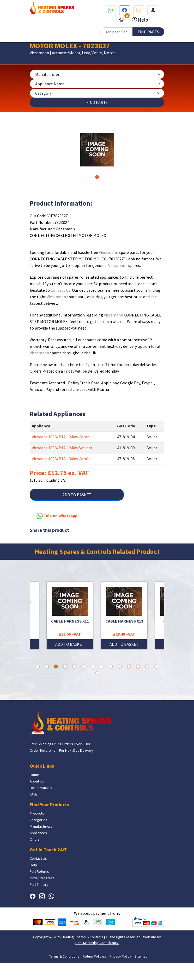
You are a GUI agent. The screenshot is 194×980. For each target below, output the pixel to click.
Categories (38, 820)
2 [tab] (47, 667)
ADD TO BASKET (77, 495)
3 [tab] (56, 667)
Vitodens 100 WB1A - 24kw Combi (61, 437)
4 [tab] (65, 667)
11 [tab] (129, 667)
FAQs (34, 794)
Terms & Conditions (64, 956)
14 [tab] (156, 667)
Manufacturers (41, 826)
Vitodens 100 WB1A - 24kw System (62, 448)
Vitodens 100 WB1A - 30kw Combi (61, 459)
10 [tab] (120, 667)
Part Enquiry (39, 885)
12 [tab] (138, 667)
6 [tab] (83, 667)
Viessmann (108, 252)
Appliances (38, 833)
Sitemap (141, 956)
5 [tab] (74, 667)
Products (37, 813)
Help (143, 20)
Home (34, 775)
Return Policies (94, 956)
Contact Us (60, 290)
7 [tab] (92, 667)
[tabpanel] (97, 150)
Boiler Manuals (41, 788)
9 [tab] (111, 667)
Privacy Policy (120, 956)
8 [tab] (102, 667)
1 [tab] (97, 177)
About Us (37, 781)
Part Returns (39, 871)
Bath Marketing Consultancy (97, 943)
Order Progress (42, 878)
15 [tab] (97, 673)
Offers (35, 839)
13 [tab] (147, 667)
